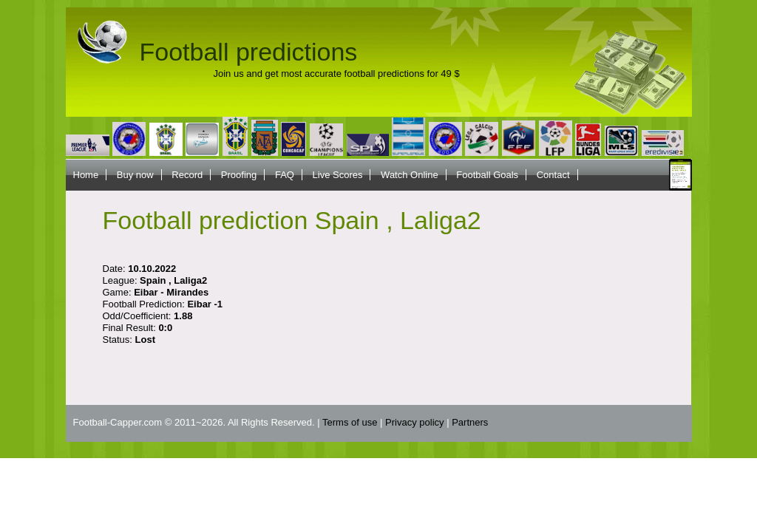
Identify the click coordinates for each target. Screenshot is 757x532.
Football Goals (487, 175)
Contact (553, 175)
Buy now (135, 175)
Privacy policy (414, 422)
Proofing (239, 175)
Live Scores (338, 175)
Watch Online (410, 175)
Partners (470, 422)
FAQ (285, 175)
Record (187, 175)
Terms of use (350, 422)
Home (86, 175)
